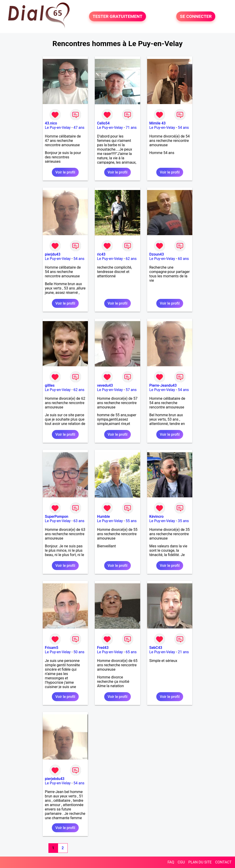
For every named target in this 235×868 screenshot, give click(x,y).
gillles (50, 385)
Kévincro (157, 517)
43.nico (51, 123)
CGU (181, 862)
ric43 (101, 254)
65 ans (131, 652)
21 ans (183, 652)
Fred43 (103, 648)
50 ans (79, 652)
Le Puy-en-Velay (58, 128)
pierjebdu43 (55, 779)
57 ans (131, 390)
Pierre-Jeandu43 (163, 385)
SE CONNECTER (196, 16)
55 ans (131, 521)
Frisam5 (52, 648)
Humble (104, 517)
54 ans (183, 128)
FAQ (171, 862)
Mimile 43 (158, 123)
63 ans (79, 521)
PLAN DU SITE (200, 862)
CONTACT (223, 862)
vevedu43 (105, 385)
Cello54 (103, 123)
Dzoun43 (157, 254)
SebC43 (156, 648)
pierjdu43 (53, 254)
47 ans (79, 128)
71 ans (131, 128)
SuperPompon (57, 517)
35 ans (183, 521)
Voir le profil (65, 172)
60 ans (183, 259)
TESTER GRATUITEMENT (118, 16)
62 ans (131, 259)
